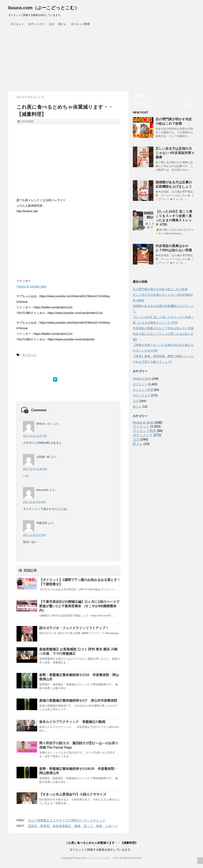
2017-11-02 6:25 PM (34, 502)
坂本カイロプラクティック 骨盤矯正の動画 (72, 722)
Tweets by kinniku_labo (31, 286)
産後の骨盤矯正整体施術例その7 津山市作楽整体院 (78, 700)
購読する (142, 96)
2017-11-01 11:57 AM (35, 436)
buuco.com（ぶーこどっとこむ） (44, 8)
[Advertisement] (101, 60)
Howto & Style (142, 379)
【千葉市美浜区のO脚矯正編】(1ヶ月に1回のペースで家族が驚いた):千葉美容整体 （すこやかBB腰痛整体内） (79, 606)
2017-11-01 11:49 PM (35, 469)
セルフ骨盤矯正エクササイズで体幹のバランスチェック (67, 820)
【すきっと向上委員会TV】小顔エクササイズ (73, 794)
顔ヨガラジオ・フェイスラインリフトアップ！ (74, 628)
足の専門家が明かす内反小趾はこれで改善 (160, 289)
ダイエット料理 (80, 24)
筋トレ (62, 24)
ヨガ (51, 24)
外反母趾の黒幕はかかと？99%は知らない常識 (163, 328)
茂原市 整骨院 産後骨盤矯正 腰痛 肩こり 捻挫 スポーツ (73, 826)
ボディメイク (36, 24)
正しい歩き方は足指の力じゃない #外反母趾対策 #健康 (175, 153)
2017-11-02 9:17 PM (34, 535)
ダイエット (17, 24)
